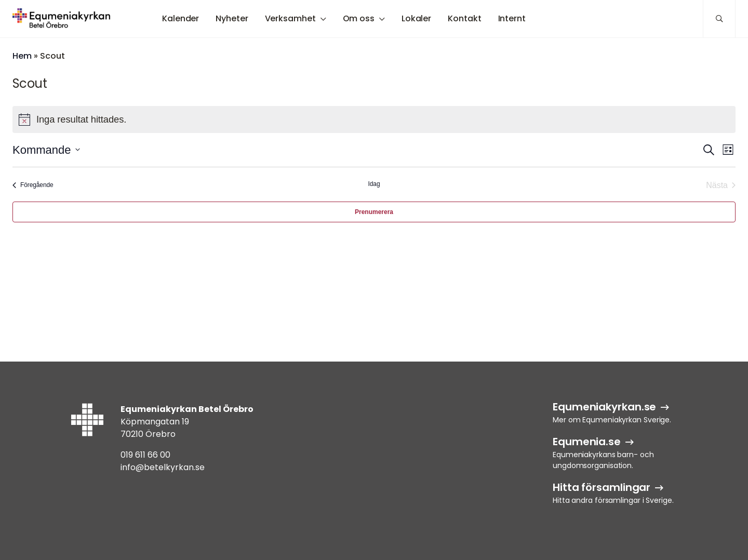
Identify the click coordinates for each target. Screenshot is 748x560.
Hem (22, 56)
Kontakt (464, 18)
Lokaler (416, 18)
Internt (512, 18)
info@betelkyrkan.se (163, 467)
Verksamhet (290, 18)
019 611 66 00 (145, 455)
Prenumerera (374, 212)
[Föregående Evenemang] (33, 185)
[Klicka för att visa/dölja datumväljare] (46, 150)
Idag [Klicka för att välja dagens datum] (374, 184)
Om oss (359, 18)
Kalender (181, 18)
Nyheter (232, 18)
